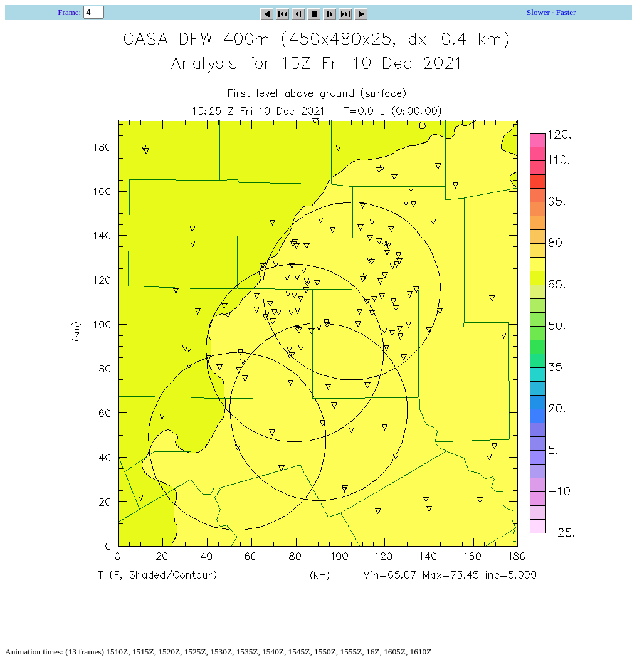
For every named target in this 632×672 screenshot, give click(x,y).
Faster (566, 12)
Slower (538, 12)
